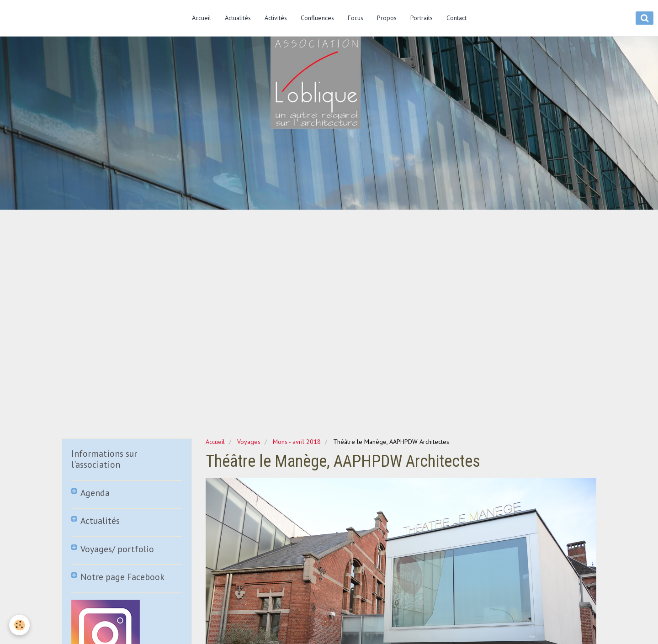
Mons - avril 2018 (297, 442)
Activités (276, 18)
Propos (387, 18)
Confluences (317, 18)
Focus (356, 18)
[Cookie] (19, 625)
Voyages (249, 442)
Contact (456, 18)
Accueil (202, 18)
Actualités (238, 18)
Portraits (422, 18)
